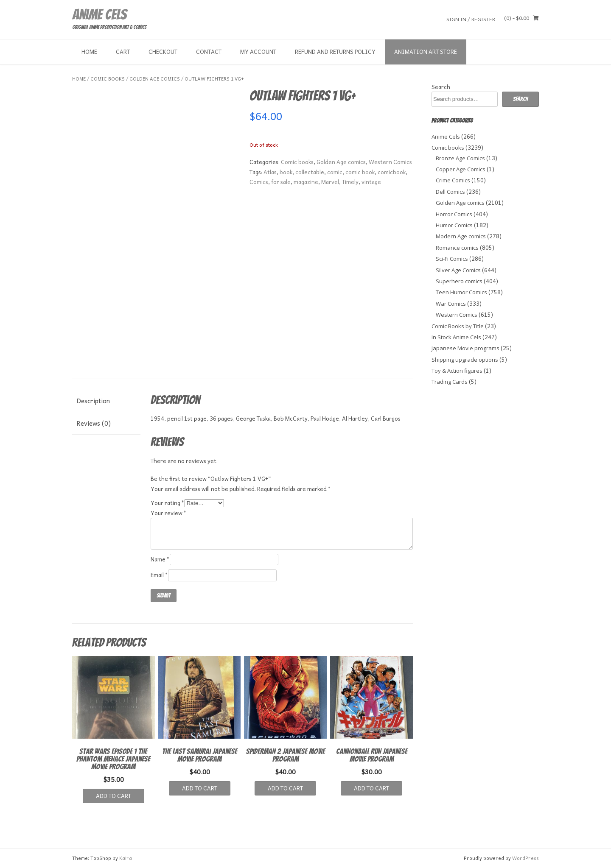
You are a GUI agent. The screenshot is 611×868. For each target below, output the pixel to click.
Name (160, 559)
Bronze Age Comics (460, 158)
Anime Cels (99, 14)
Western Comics (390, 162)
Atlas (270, 172)
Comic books (108, 79)
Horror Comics (454, 214)
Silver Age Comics (458, 270)
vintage (371, 182)
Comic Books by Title (458, 326)
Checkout (163, 52)
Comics (259, 182)
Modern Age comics (461, 236)
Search (441, 87)
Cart (123, 52)
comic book (360, 172)
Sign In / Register (471, 19)
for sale (281, 182)
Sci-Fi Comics (452, 259)
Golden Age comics (155, 79)
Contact (209, 52)
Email (159, 575)
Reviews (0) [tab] (94, 423)
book (286, 172)
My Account (258, 52)
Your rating (168, 503)
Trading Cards (450, 382)
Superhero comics (459, 281)
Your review (169, 513)
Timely (350, 182)
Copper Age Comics (461, 169)
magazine (306, 182)
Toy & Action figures (457, 371)
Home (89, 52)
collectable (310, 172)
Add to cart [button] (114, 796)
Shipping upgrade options (465, 360)
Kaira (126, 858)
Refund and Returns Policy (335, 52)
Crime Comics (453, 180)
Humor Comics (454, 225)
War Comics (451, 304)
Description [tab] (93, 401)
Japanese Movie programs (465, 348)
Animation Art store (426, 52)
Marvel (330, 182)
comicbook (392, 172)
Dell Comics (450, 192)
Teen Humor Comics (461, 292)
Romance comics (457, 248)
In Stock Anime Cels (456, 337)
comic (335, 172)
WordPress (526, 858)
